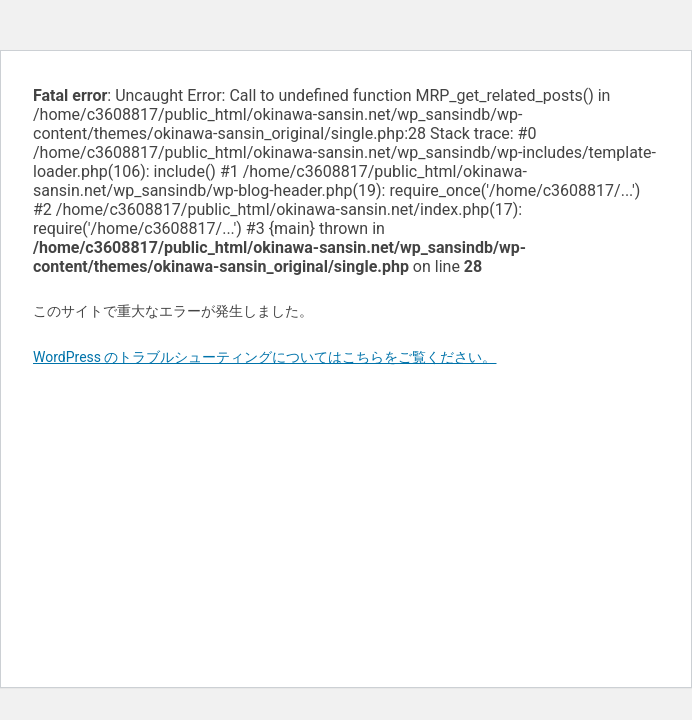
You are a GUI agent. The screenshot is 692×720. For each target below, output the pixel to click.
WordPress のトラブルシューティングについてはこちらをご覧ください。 (265, 357)
